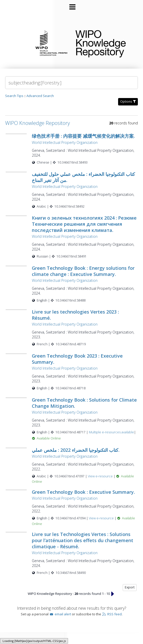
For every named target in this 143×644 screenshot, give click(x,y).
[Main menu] (72, 5)
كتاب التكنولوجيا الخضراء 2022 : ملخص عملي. (76, 450)
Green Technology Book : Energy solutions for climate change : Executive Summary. (83, 271)
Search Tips (14, 96)
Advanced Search (40, 96)
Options (128, 101)
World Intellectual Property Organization (65, 142)
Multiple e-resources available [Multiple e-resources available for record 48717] (111, 432)
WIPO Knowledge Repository (105, 43)
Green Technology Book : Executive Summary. (83, 492)
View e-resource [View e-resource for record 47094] (102, 518)
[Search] (71, 83)
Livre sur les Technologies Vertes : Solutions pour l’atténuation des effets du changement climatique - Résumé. (83, 540)
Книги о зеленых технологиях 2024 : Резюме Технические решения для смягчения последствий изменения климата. (84, 224)
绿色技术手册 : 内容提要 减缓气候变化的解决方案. (83, 136)
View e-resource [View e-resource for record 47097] (101, 476)
